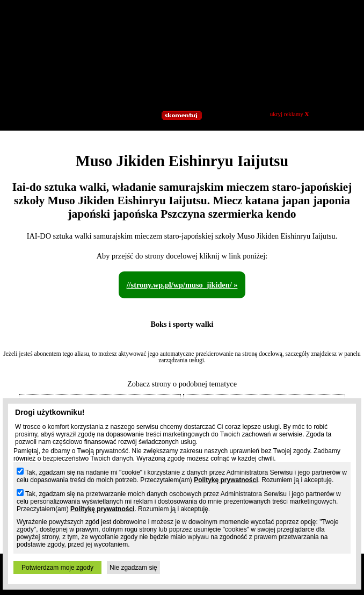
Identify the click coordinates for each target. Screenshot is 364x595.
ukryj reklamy (290, 114)
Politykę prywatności (226, 480)
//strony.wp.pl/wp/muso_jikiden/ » (182, 285)
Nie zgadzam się (133, 568)
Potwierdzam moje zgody (57, 568)
